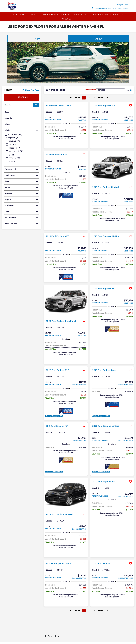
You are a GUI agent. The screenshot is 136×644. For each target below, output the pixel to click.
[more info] (66, 102)
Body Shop (119, 14)
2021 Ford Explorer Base (106, 370)
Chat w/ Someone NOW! (56, 416)
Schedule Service (49, 14)
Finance (65, 14)
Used (33, 14)
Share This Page (30, 90)
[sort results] (110, 90)
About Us (67, 19)
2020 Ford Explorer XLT (59, 370)
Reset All (22, 97)
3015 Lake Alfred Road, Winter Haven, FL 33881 (110, 8)
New (23, 14)
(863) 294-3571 (121, 5)
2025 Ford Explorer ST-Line (108, 236)
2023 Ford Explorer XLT (106, 105)
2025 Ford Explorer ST (105, 288)
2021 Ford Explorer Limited (108, 187)
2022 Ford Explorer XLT (106, 482)
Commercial (81, 14)
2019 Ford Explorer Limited (61, 105)
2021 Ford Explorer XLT (59, 426)
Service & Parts (100, 14)
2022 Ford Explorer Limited (108, 426)
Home (15, 14)
